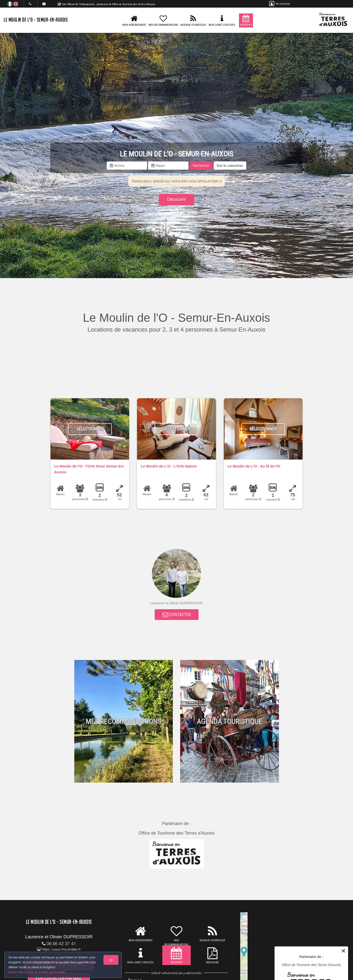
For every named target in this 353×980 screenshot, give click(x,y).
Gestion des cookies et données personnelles (37, 972)
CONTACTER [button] (177, 615)
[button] (230, 166)
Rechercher (201, 165)
